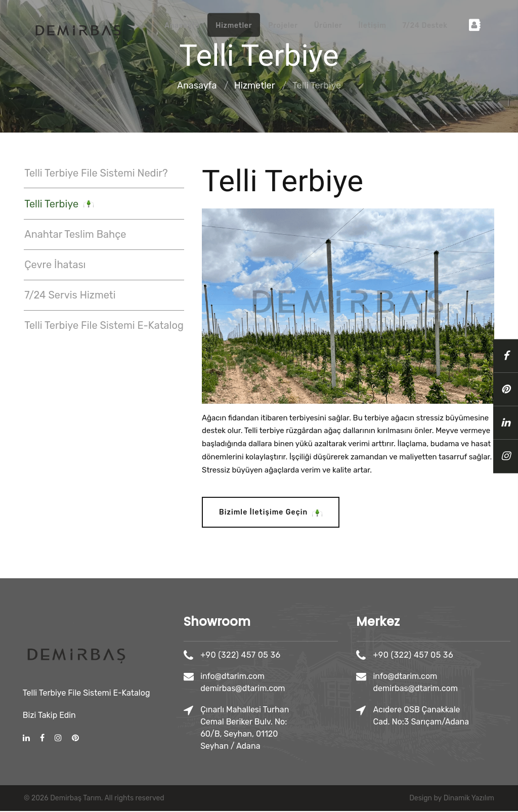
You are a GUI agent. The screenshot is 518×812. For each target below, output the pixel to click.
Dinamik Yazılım (469, 799)
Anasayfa (182, 26)
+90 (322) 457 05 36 (291, 656)
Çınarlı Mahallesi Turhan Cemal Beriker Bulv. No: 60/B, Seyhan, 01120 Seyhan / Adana (296, 729)
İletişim (372, 26)
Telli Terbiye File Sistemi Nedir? (95, 174)
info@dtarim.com (284, 677)
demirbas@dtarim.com (294, 689)
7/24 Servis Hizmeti (69, 294)
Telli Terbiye (58, 204)
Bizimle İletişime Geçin (270, 514)
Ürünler (328, 26)
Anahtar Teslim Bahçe (75, 234)
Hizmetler (234, 26)
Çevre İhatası (54, 264)
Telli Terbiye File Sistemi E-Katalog (103, 324)
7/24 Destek (425, 26)
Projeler (283, 26)
